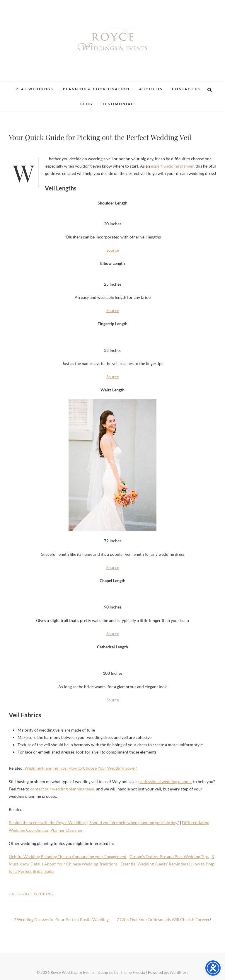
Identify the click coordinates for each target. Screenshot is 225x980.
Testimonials (119, 104)
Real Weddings (34, 89)
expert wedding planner (172, 166)
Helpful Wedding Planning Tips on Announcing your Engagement (68, 857)
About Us (151, 89)
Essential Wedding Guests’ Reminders (154, 864)
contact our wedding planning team (62, 789)
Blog (87, 104)
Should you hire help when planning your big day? (134, 823)
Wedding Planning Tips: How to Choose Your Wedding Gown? (81, 768)
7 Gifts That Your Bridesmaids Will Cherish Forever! (166, 920)
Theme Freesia (133, 972)
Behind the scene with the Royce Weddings (48, 823)
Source (113, 250)
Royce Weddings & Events (73, 972)
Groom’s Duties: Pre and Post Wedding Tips (169, 857)
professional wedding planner (165, 782)
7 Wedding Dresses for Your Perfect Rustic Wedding (59, 920)
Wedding (44, 894)
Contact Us (186, 89)
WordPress (179, 972)
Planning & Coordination (96, 89)
